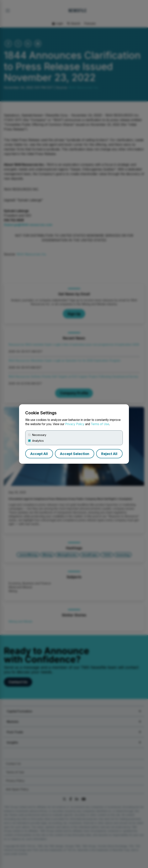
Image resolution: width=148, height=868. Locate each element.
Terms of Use (100, 424)
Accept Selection (75, 454)
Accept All (39, 454)
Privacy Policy (75, 424)
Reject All (109, 454)
